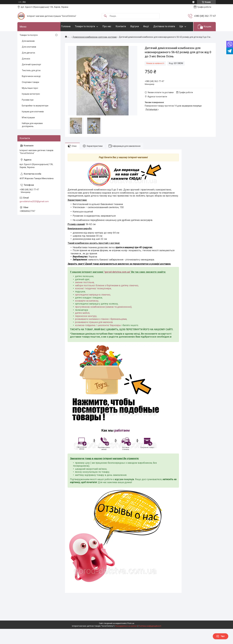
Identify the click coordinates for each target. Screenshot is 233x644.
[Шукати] (105, 16)
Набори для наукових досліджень (32, 134)
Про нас (113, 26)
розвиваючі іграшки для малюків (94, 331)
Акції (152, 26)
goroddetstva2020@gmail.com (34, 211)
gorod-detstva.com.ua (117, 281)
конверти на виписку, (87, 310)
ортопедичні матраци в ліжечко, (93, 304)
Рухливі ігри (28, 109)
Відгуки (140, 26)
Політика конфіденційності (150, 626)
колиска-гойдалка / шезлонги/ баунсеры (98, 334)
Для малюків (28, 50)
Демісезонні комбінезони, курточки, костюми (95, 46)
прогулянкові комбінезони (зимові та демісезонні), (103, 316)
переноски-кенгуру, (86, 325)
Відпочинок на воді (31, 85)
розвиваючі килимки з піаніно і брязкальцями (101, 328)
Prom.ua (131, 623)
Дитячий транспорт (32, 74)
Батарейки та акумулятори (35, 115)
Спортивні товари (30, 91)
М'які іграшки (28, 127)
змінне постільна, (85, 292)
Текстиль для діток (31, 79)
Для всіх (26, 68)
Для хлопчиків (29, 56)
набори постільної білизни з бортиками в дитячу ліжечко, (107, 295)
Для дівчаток (28, 62)
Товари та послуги (91, 26)
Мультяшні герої (30, 97)
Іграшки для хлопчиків (33, 121)
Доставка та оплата (170, 26)
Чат (221, 636)
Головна (72, 26)
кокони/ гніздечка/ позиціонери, (93, 298)
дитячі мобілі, (82, 322)
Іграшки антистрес (31, 103)
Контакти (127, 26)
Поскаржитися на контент (126, 626)
